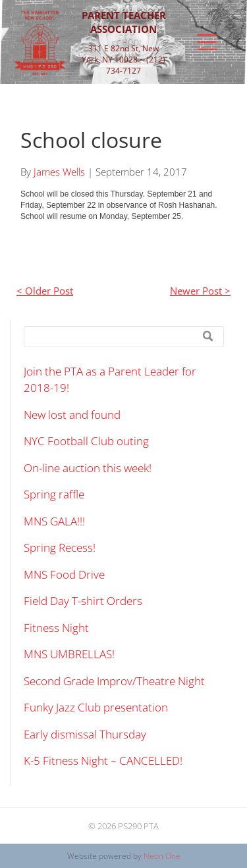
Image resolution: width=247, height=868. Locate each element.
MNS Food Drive (64, 574)
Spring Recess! (60, 547)
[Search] (124, 337)
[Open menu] (207, 42)
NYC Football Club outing (86, 441)
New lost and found (72, 415)
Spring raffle (54, 494)
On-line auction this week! (88, 468)
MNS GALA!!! (54, 521)
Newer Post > (200, 291)
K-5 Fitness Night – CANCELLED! (103, 760)
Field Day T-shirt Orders (83, 601)
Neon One (162, 856)
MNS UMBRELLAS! (69, 654)
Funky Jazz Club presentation (96, 707)
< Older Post (45, 291)
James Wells (59, 172)
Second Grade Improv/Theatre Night (114, 681)
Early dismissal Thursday (85, 734)
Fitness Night (56, 628)
